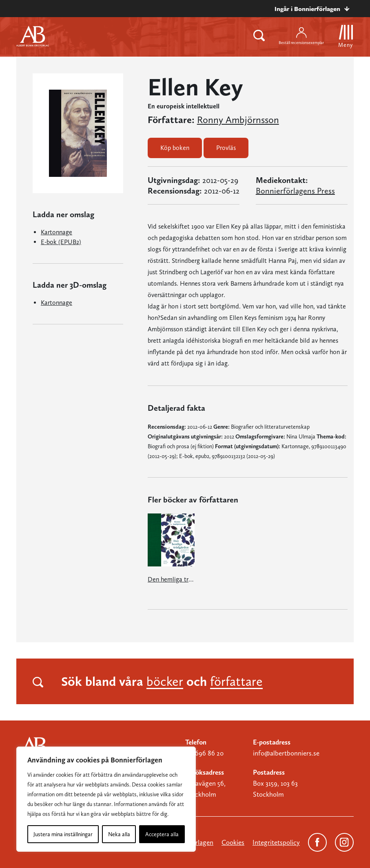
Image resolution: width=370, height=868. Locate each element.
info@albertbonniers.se (286, 753)
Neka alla (119, 834)
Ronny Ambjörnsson (238, 120)
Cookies (233, 842)
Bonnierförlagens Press (295, 191)
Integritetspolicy (276, 842)
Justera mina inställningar (63, 834)
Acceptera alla (162, 834)
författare (236, 681)
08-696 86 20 (204, 753)
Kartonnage (56, 232)
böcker (165, 681)
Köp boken (175, 148)
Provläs (226, 148)
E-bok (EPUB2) (61, 242)
